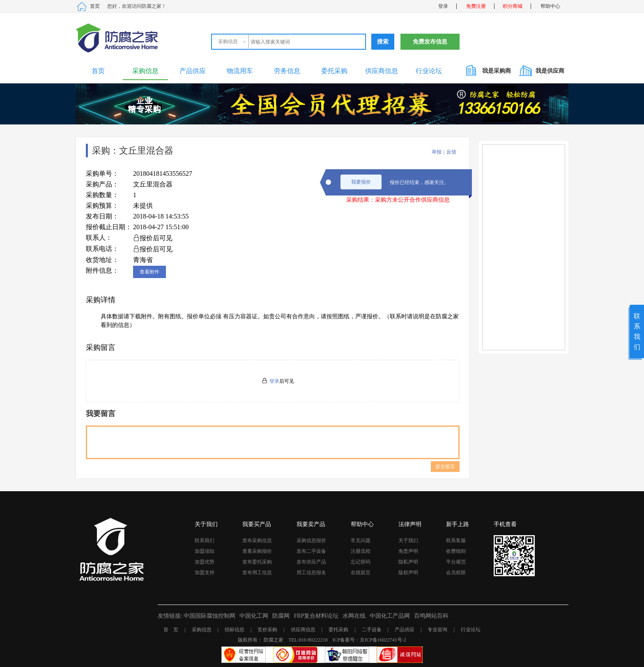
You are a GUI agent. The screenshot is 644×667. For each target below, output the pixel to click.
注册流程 (361, 551)
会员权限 (456, 573)
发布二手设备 (311, 551)
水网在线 (354, 616)
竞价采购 (267, 630)
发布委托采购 (257, 562)
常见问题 (361, 540)
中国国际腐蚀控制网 (209, 616)
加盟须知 (205, 551)
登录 (443, 6)
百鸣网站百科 (431, 616)
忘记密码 (361, 562)
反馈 (451, 152)
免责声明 (408, 551)
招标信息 (235, 630)
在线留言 (361, 573)
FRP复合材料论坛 (316, 616)
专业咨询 (437, 630)
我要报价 (361, 182)
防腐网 (281, 616)
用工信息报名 (311, 573)
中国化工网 (254, 616)
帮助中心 (550, 6)
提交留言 (445, 467)
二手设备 (372, 630)
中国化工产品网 (390, 616)
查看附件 (149, 272)
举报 (437, 152)
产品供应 (193, 71)
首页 (95, 6)
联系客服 (456, 540)
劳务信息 (287, 71)
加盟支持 (205, 573)
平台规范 (456, 562)
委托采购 (334, 71)
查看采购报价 (257, 551)
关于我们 (408, 540)
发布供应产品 (311, 562)
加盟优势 (205, 562)
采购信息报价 (311, 540)
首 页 (171, 630)
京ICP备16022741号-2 (383, 640)
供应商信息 (382, 71)
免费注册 (476, 6)
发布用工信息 (257, 573)
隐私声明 (408, 562)
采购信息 (145, 71)
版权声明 (408, 573)
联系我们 (205, 540)
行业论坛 (429, 71)
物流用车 (240, 71)
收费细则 (456, 551)
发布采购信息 (257, 540)
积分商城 (513, 6)
